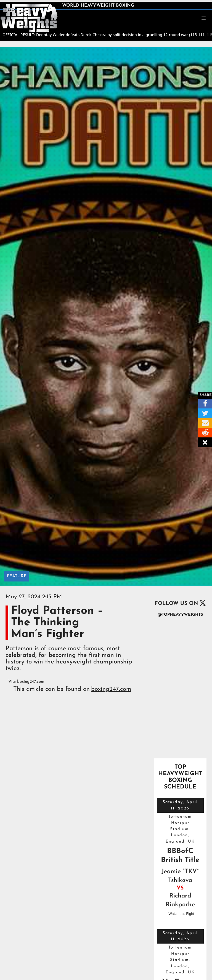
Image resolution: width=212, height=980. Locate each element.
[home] (29, 18)
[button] (204, 18)
